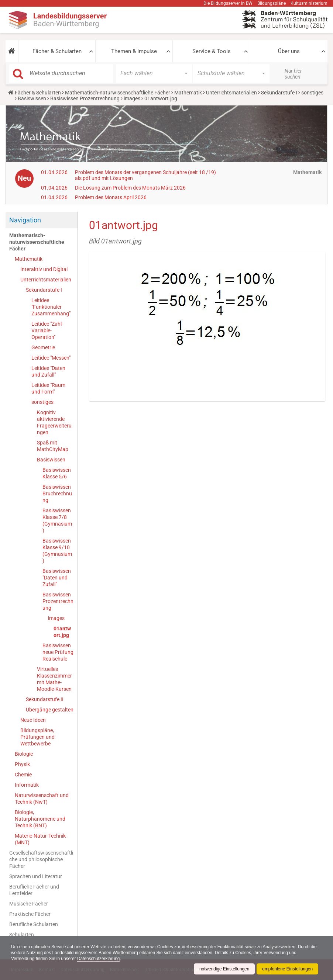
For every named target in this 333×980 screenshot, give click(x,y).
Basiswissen (32, 98)
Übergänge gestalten (50, 710)
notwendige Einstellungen (224, 969)
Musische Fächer (29, 904)
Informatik (27, 785)
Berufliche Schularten (34, 924)
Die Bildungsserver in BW (228, 3)
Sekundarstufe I (279, 93)
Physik (22, 764)
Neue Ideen (33, 720)
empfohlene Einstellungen (287, 969)
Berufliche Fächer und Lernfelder (34, 890)
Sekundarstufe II (45, 699)
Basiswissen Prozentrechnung (85, 98)
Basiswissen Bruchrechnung (57, 494)
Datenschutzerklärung (99, 959)
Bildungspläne (272, 3)
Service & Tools (212, 51)
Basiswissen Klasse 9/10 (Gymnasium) (57, 551)
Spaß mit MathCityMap (53, 446)
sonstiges (312, 93)
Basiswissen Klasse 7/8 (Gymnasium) (57, 520)
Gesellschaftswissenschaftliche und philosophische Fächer (41, 859)
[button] (12, 51)
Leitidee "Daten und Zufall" (48, 371)
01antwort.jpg (62, 632)
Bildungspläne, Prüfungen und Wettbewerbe (37, 737)
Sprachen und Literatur (36, 876)
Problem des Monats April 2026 (111, 197)
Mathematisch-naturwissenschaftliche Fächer (118, 93)
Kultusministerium (309, 3)
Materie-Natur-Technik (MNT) (40, 839)
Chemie (23, 775)
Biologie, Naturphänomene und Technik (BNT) (40, 819)
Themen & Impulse (134, 51)
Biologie (24, 754)
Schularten (22, 935)
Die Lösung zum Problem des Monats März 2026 (130, 188)
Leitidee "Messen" (51, 358)
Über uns (289, 51)
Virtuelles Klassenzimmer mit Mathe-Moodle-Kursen (54, 679)
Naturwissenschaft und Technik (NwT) (42, 799)
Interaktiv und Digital (44, 269)
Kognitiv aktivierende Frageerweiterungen (54, 422)
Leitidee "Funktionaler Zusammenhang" (51, 307)
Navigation (25, 220)
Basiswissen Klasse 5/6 (57, 473)
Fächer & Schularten (57, 51)
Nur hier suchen (293, 74)
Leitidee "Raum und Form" (48, 388)
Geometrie (43, 347)
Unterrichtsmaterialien (231, 93)
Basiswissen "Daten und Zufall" (57, 578)
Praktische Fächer (30, 914)
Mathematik (188, 93)
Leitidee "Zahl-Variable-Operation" (47, 330)
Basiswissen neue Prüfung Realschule (58, 652)
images (132, 98)
